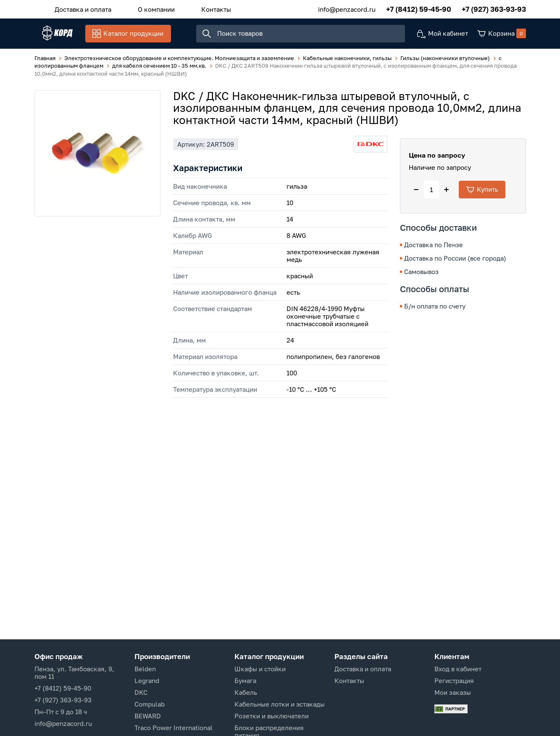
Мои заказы (453, 692)
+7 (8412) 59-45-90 (419, 8)
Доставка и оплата (79, 8)
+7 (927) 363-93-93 (494, 8)
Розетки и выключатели (272, 716)
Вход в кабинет (458, 669)
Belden (145, 669)
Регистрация (454, 681)
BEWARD (148, 716)
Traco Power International (174, 728)
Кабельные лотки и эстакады (280, 704)
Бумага (245, 681)
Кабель (246, 692)
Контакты (196, 8)
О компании (145, 8)
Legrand (147, 681)
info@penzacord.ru (347, 8)
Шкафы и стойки (260, 669)
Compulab (150, 704)
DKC (141, 692)
